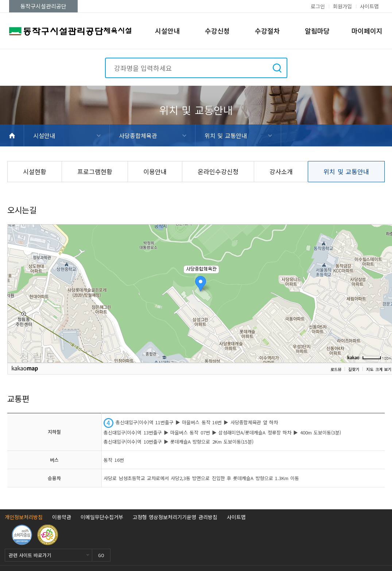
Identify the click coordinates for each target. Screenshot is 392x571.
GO (101, 555)
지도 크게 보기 (379, 369)
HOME (12, 135)
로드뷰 (336, 369)
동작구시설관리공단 (43, 6)
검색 (277, 68)
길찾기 (354, 369)
